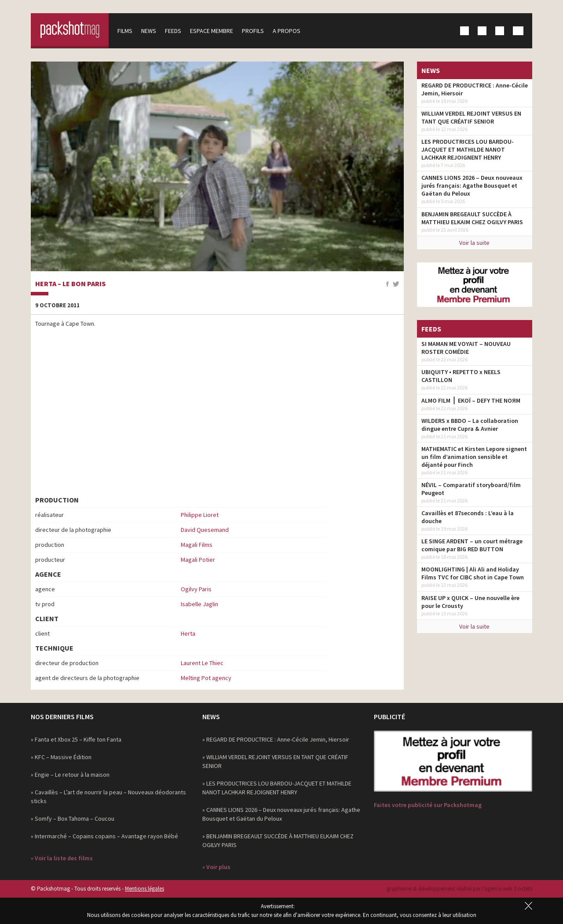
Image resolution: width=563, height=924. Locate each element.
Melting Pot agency (206, 678)
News (150, 31)
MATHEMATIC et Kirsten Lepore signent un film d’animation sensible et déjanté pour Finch (474, 457)
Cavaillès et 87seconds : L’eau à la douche (468, 517)
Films (126, 31)
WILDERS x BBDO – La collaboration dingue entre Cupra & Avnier (470, 425)
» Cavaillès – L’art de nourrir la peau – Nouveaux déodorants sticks (108, 797)
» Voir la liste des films (62, 858)
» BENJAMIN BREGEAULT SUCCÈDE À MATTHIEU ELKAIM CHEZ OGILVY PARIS (278, 840)
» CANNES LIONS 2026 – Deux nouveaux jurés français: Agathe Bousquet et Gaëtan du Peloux (281, 814)
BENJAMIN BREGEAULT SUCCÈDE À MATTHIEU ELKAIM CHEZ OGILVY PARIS (472, 218)
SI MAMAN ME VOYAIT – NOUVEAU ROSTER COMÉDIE (466, 348)
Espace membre (213, 31)
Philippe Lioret (200, 515)
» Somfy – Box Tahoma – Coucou (73, 819)
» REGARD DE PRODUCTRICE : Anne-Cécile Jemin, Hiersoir (276, 739)
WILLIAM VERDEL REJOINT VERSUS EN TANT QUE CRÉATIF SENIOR (471, 117)
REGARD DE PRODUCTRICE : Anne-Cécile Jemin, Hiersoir (475, 89)
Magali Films (197, 545)
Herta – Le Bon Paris (70, 284)
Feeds (174, 31)
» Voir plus (216, 867)
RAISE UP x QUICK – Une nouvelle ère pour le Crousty (470, 602)
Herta (188, 633)
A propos (288, 31)
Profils (254, 31)
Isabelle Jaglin (199, 604)
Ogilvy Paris (196, 589)
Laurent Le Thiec (202, 663)
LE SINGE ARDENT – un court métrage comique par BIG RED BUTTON (472, 545)
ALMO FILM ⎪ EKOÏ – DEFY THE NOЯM (471, 400)
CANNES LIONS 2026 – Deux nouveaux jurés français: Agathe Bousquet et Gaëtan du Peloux (472, 186)
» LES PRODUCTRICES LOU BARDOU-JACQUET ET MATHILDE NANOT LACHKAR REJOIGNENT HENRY (277, 788)
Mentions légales (144, 889)
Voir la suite (474, 243)
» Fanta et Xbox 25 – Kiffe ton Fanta (76, 739)
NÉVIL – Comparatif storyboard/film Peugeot (471, 489)
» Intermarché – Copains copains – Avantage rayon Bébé (104, 836)
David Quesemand (205, 530)
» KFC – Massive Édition (61, 757)
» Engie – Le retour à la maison (70, 775)
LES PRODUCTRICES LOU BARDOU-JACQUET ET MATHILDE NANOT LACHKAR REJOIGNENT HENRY (468, 149)
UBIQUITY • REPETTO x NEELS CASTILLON (461, 376)
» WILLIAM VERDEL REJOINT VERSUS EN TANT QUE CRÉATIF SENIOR (275, 761)
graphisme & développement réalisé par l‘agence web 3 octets (459, 889)
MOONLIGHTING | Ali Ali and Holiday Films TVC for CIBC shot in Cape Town (473, 573)
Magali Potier (198, 560)
